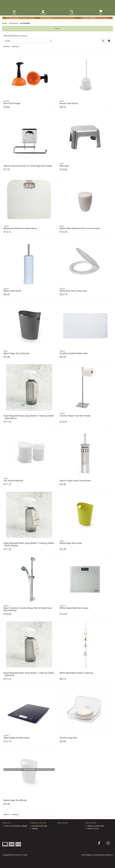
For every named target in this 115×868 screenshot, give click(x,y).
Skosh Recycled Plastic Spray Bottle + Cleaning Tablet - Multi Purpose (29, 544)
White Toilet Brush (12, 291)
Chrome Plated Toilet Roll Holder (75, 416)
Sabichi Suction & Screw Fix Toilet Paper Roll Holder (28, 166)
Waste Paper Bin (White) (15, 800)
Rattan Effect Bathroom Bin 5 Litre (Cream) (80, 228)
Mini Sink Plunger (12, 103)
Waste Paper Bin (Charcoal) (16, 353)
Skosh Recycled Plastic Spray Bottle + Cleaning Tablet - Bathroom (29, 674)
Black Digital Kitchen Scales (17, 738)
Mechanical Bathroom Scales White (20, 228)
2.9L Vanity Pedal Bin (13, 481)
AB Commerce (108, 855)
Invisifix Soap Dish (68, 738)
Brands (34, 829)
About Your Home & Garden (15, 826)
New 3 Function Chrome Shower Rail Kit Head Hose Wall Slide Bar (28, 609)
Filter (57, 29)
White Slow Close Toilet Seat (73, 291)
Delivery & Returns (39, 826)
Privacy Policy (92, 829)
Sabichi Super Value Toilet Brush (75, 481)
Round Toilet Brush (69, 103)
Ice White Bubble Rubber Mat (74, 353)
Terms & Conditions (95, 826)
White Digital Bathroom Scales (74, 608)
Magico (90, 855)
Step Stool (64, 166)
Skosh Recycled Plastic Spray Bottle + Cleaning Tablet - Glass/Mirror (29, 417)
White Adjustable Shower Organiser (77, 673)
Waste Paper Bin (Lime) (71, 543)
